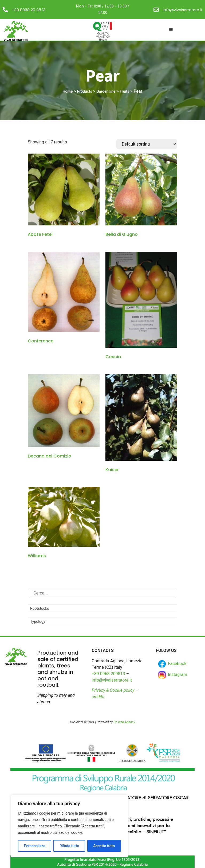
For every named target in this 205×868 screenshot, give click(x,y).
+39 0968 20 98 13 (29, 10)
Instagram (172, 675)
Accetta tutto (104, 846)
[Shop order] (147, 144)
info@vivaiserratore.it (183, 10)
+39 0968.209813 (109, 674)
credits (98, 697)
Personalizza (35, 846)
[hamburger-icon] (171, 30)
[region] (69, 826)
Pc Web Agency (124, 722)
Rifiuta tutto (69, 846)
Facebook (172, 664)
